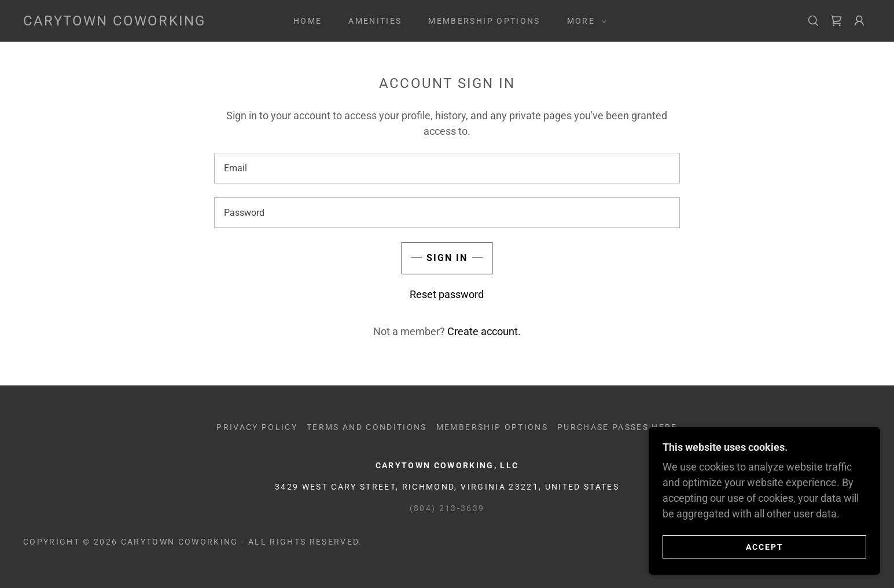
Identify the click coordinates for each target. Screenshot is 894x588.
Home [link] (308, 21)
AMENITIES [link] (375, 21)
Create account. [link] (484, 331)
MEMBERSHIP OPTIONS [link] (484, 21)
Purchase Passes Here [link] (617, 427)
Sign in (447, 258)
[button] (584, 21)
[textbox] (447, 168)
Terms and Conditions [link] (367, 427)
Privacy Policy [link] (257, 427)
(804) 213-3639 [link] (447, 508)
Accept (765, 546)
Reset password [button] (447, 294)
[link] (114, 22)
